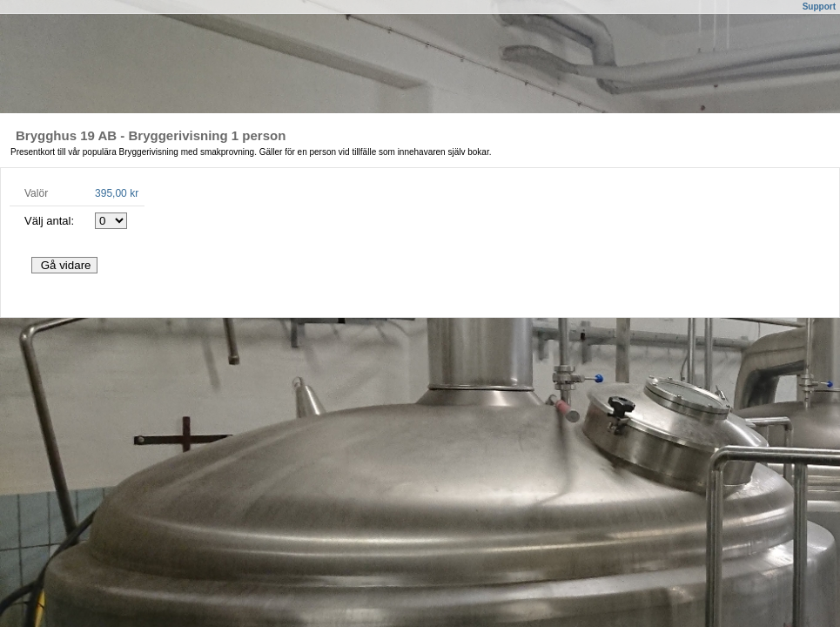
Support (819, 7)
